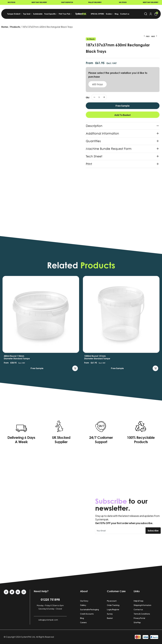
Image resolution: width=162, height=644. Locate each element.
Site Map (137, 622)
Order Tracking (113, 605)
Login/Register (113, 609)
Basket (110, 618)
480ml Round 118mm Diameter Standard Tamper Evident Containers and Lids (17, 359)
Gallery (83, 605)
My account (112, 601)
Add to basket (123, 115)
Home (5, 27)
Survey (110, 614)
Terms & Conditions (142, 614)
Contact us (138, 609)
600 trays (98, 84)
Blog (82, 618)
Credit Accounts (87, 614)
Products (15, 27)
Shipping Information (142, 605)
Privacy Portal (139, 618)
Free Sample (123, 106)
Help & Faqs (139, 601)
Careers (83, 622)
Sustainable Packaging (89, 609)
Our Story (84, 601)
